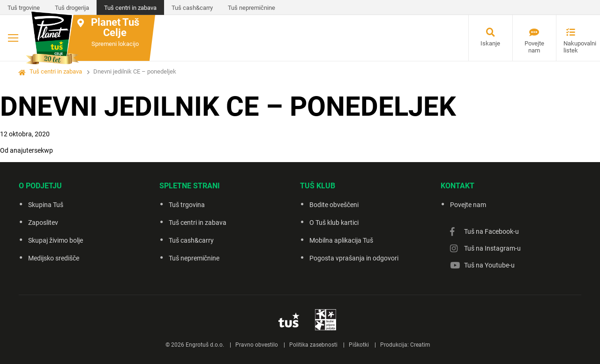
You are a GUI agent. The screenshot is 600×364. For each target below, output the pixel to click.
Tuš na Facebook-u (491, 231)
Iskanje (490, 43)
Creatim (420, 345)
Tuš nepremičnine (251, 8)
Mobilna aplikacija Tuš (341, 240)
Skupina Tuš (46, 205)
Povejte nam (534, 47)
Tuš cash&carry (192, 8)
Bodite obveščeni (334, 205)
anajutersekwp (31, 150)
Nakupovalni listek (574, 47)
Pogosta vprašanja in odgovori (354, 258)
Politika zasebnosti (313, 345)
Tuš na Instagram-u (492, 248)
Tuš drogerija (72, 8)
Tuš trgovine (24, 8)
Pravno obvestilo (257, 345)
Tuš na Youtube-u (489, 265)
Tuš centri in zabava (130, 8)
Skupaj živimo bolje (56, 240)
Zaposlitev (43, 223)
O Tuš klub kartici (334, 223)
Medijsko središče (54, 258)
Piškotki (359, 345)
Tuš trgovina (187, 205)
